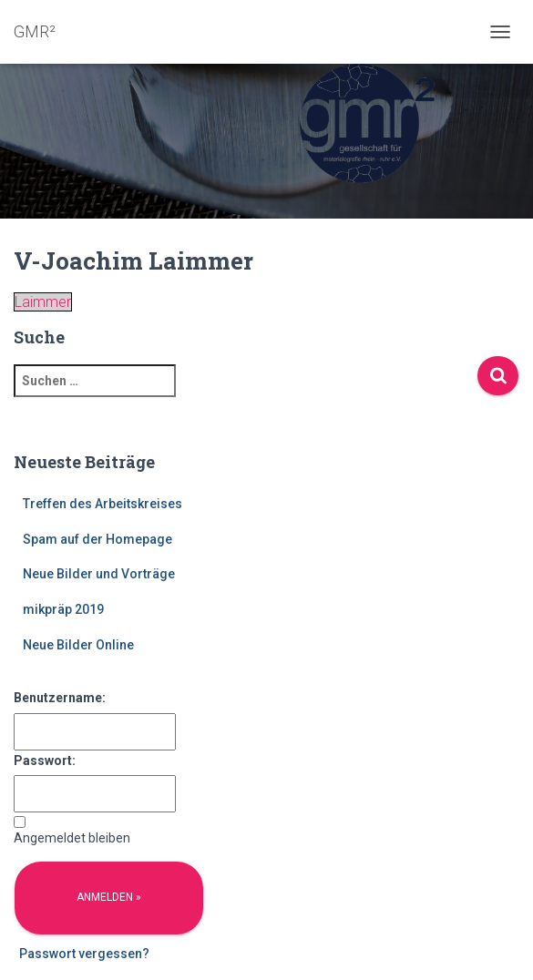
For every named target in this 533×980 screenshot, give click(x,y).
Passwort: (45, 761)
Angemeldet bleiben (72, 838)
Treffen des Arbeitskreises (102, 504)
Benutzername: (60, 698)
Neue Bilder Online (78, 645)
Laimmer (43, 302)
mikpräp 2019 (63, 609)
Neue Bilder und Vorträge (99, 574)
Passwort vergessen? (84, 954)
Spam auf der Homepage (97, 539)
